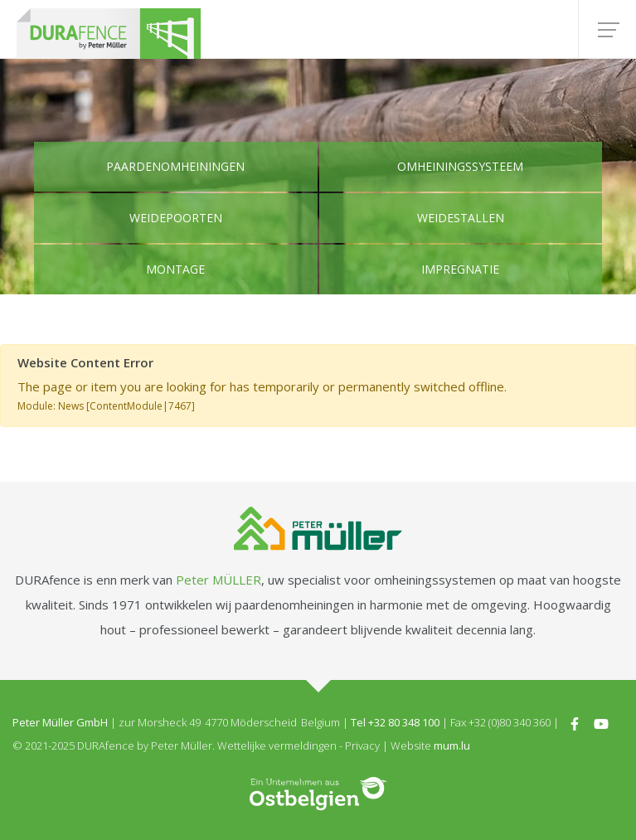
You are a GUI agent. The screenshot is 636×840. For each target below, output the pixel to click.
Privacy (362, 745)
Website (411, 745)
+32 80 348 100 (404, 722)
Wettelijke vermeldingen (277, 745)
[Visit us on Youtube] (601, 722)
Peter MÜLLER (218, 580)
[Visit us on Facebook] (575, 722)
